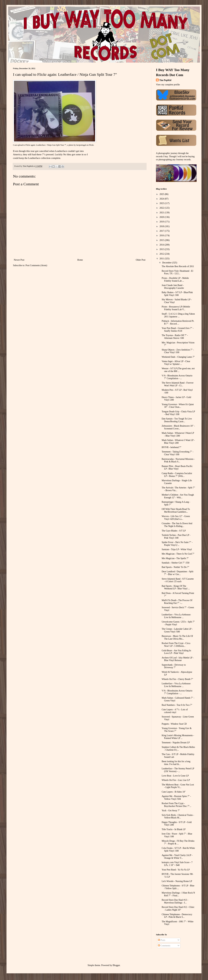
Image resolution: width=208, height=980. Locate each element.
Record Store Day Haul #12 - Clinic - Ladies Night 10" (178, 908)
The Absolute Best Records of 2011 (178, 266)
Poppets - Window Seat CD (174, 724)
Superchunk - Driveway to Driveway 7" (174, 666)
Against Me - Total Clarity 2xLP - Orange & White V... (177, 857)
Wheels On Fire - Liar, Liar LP (176, 780)
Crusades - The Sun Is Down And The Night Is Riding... (177, 525)
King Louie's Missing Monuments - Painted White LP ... (178, 737)
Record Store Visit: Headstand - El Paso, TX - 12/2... (177, 272)
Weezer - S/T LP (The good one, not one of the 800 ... (178, 370)
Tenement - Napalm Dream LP (176, 743)
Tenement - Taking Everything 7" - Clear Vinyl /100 (178, 453)
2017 (162, 231)
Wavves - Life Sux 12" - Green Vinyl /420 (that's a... (176, 518)
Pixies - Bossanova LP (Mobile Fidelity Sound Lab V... (176, 308)
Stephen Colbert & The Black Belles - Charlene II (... (178, 748)
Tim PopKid (165, 80)
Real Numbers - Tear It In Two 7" (177, 705)
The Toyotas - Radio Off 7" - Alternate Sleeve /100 (175, 337)
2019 (162, 222)
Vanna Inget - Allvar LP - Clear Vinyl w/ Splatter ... (176, 363)
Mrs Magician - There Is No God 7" (178, 554)
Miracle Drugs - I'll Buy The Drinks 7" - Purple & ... (178, 842)
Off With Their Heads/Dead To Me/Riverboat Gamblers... (176, 510)
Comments (164, 946)
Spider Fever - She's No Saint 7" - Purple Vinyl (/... (177, 544)
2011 (162, 259)
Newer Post (19, 260)
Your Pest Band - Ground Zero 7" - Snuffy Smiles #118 (178, 330)
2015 (162, 240)
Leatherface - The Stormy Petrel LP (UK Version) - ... (178, 770)
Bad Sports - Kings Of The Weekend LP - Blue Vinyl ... (176, 587)
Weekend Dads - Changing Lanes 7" (178, 357)
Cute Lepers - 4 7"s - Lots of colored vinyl (175, 711)
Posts (162, 940)
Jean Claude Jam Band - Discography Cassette (173, 287)
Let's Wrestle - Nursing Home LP (177, 881)
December (167, 263)
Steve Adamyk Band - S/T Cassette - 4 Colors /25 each (178, 580)
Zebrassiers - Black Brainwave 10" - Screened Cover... (178, 427)
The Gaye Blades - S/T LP (174, 531)
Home (80, 260)
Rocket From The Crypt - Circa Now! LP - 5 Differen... (176, 645)
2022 (162, 208)
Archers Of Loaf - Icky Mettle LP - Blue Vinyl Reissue (178, 659)
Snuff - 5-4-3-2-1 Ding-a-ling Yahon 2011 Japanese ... (178, 315)
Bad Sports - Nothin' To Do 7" (175, 567)
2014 (162, 245)
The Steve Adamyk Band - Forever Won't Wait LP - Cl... (178, 384)
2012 (162, 254)
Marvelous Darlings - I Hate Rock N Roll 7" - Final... (178, 894)
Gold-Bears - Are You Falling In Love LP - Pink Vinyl (176, 652)
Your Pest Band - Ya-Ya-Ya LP (176, 870)
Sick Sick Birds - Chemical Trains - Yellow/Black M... (178, 816)
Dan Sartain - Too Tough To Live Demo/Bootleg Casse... (177, 420)
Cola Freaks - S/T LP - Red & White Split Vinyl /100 (178, 849)
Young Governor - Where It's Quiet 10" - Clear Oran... (178, 406)
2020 (162, 217)
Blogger (116, 965)
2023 (162, 203)
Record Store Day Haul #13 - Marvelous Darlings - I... (175, 901)
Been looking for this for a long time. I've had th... (176, 763)
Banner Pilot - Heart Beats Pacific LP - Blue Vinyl (177, 468)
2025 (162, 194)
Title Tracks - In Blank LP (174, 829)
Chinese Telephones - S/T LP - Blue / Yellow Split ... (178, 887)
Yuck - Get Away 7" (171, 811)
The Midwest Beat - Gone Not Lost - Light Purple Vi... (178, 786)
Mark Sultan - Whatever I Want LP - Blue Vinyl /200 (178, 442)
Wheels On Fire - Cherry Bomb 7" (177, 679)
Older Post (141, 260)
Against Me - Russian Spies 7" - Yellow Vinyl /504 (176, 798)
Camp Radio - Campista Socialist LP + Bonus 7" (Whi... (177, 475)
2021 (162, 213)
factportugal (81, 145)
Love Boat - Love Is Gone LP (175, 776)
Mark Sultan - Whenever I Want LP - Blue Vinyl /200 (178, 434)
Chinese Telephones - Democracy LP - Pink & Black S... (177, 916)
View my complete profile (168, 85)
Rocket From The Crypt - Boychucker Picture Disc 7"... (176, 805)
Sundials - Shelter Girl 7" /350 (175, 563)
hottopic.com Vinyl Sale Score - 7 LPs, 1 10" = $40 (177, 864)
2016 (162, 235)
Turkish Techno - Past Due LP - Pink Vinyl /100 (176, 536)
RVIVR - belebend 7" (172, 447)
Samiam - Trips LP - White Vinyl (177, 549)
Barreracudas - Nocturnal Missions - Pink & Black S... (178, 460)
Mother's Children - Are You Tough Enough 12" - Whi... (178, 496)
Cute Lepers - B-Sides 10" (174, 792)
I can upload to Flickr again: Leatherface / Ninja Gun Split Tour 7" (40, 145)
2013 (162, 249)
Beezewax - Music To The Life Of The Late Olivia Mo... (177, 637)
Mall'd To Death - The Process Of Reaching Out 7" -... (177, 602)
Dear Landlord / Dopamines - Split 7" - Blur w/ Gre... (178, 573)
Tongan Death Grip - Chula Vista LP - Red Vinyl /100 (178, 413)
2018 (162, 226)
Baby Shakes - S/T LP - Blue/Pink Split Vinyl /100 (177, 294)
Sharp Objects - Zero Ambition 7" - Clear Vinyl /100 (178, 351)
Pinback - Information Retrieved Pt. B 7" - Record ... (178, 322)
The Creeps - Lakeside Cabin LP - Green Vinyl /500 (177, 630)
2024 (162, 199)
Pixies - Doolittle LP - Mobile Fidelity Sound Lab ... (175, 279)
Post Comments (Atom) (36, 265)
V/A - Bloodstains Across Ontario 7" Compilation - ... (177, 377)
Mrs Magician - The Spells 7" (175, 558)
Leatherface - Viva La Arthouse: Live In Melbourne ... (176, 616)
